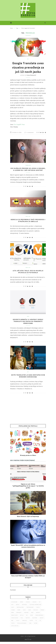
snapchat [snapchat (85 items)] (21, 623)
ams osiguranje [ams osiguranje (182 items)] (14, 604)
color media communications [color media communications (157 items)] (36, 607)
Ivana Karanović (31, 75)
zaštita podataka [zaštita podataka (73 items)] (26, 628)
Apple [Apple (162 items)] (12, 607)
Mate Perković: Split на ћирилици (28, 518)
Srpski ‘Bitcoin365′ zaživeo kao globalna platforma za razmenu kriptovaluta (28, 548)
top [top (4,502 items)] (22, 626)
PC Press (22, 125)
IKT (28, 59)
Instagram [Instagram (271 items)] (36, 612)
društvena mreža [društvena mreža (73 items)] (20, 609)
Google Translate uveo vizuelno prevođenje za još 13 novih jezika (28, 67)
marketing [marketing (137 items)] (33, 615)
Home (11, 28)
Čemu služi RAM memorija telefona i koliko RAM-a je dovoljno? (28, 579)
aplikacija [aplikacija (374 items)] (28, 604)
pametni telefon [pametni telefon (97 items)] (25, 620)
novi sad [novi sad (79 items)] (29, 617)
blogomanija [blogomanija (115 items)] (25, 607)
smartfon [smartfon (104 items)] (38, 620)
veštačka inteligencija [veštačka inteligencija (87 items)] (36, 626)
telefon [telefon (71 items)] (13, 626)
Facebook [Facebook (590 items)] (13, 612)
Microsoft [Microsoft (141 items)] (13, 617)
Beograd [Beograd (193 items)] (18, 607)
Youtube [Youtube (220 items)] (18, 628)
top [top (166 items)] (18, 626)
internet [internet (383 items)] (13, 615)
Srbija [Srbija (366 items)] (27, 623)
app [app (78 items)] (40, 604)
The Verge (16, 125)
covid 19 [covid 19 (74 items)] (13, 609)
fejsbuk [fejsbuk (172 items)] (19, 612)
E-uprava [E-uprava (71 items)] (38, 609)
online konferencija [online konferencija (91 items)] (15, 620)
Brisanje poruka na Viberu (28, 457)
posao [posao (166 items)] (32, 620)
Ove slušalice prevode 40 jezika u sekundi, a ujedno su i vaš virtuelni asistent (28, 170)
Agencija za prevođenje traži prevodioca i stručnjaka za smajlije (28, 222)
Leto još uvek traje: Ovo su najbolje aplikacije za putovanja (28, 274)
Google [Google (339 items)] (25, 612)
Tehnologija (28, 165)
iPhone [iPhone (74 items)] (19, 615)
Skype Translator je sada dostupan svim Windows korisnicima (28, 378)
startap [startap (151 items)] (32, 623)
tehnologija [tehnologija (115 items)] (39, 623)
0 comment (29, 133)
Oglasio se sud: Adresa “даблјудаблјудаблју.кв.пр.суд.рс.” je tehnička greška (28, 488)
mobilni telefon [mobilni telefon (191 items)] (21, 617)
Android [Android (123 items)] (22, 604)
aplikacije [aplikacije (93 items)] (34, 604)
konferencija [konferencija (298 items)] (25, 615)
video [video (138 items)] (12, 628)
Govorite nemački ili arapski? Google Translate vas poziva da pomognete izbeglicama (28, 323)
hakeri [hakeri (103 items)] (30, 612)
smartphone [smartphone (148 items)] (14, 623)
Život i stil (28, 219)
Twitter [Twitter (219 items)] (27, 626)
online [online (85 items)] (39, 617)
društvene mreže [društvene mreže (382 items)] (30, 609)
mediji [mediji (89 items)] (39, 615)
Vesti (28, 318)
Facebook (13, 592)
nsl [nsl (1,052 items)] (34, 617)
